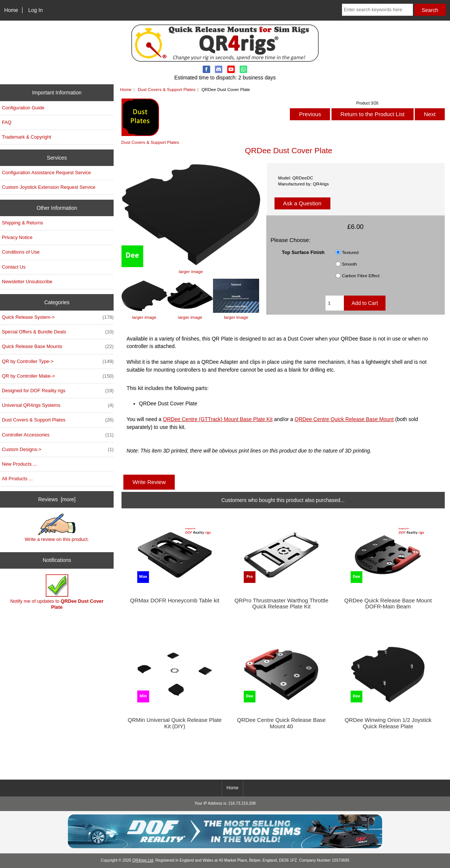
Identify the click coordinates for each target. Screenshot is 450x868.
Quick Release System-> (58, 317)
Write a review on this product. (57, 528)
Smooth (349, 264)
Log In (35, 10)
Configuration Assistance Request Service (46, 173)
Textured (350, 252)
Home (11, 10)
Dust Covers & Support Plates (166, 89)
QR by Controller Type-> (58, 362)
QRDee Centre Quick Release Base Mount (344, 419)
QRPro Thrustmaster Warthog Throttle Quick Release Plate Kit (281, 604)
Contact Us (14, 267)
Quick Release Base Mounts (58, 347)
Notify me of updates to (57, 592)
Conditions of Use (21, 252)
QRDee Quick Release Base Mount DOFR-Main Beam (388, 604)
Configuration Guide (23, 108)
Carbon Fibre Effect (361, 276)
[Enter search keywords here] (377, 10)
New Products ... (19, 464)
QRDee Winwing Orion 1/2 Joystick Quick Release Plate (388, 723)
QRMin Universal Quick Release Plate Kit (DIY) (175, 723)
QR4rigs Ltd (143, 860)
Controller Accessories (58, 435)
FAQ (7, 122)
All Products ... (17, 479)
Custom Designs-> (58, 450)
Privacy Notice (17, 237)
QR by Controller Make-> (58, 376)
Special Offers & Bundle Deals (58, 332)
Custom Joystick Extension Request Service (49, 187)
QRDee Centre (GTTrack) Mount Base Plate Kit (217, 419)
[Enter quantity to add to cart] (335, 303)
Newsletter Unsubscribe (27, 282)
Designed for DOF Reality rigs (58, 391)
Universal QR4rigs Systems (58, 405)
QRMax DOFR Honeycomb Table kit (175, 601)
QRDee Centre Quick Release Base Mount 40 (281, 723)
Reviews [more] (57, 499)
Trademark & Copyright (26, 137)
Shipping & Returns (22, 223)
